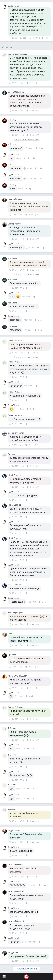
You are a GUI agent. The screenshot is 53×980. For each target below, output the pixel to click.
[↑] (37, 38)
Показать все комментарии (27, 140)
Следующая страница (26, 969)
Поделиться (47, 38)
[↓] (42, 38)
